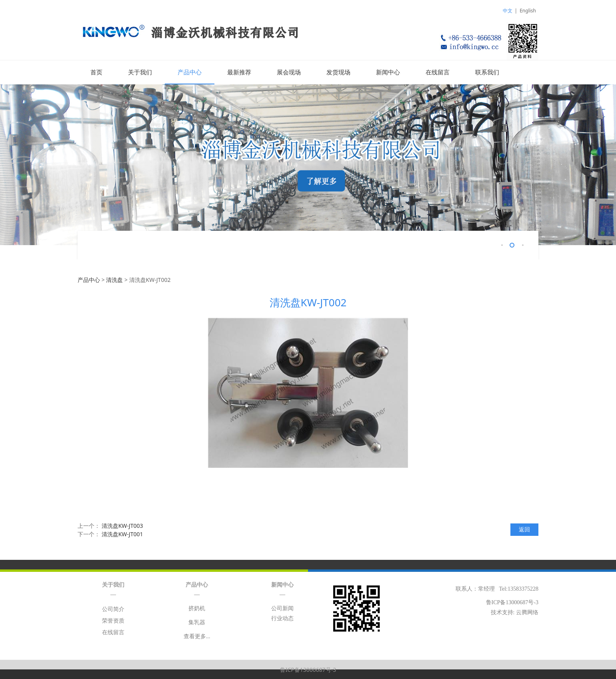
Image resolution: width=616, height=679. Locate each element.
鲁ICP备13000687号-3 (308, 669)
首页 (96, 72)
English (528, 11)
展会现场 (289, 72)
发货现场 (338, 72)
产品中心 (190, 72)
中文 (508, 11)
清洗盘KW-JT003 (122, 525)
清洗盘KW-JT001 (122, 534)
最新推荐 (239, 72)
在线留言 (438, 72)
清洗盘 (114, 279)
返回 (524, 529)
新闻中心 (388, 72)
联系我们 (487, 72)
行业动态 (282, 618)
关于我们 (140, 72)
